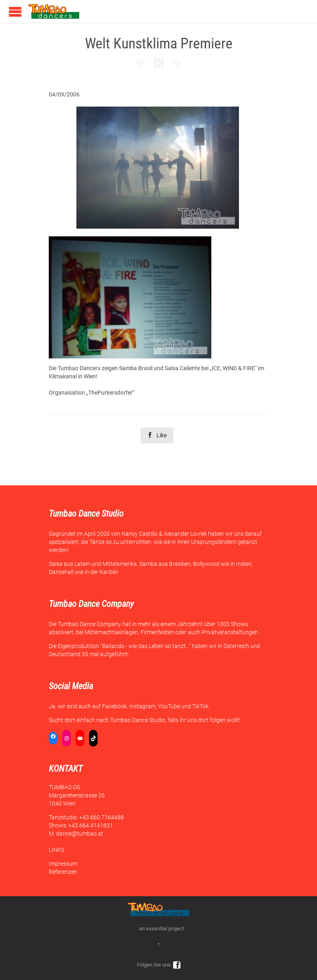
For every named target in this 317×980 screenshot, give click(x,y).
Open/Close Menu (15, 12)
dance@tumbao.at (80, 834)
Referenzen (63, 872)
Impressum (63, 864)
